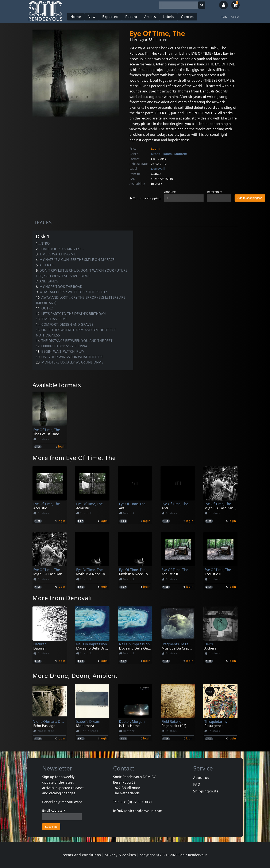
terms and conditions (82, 855)
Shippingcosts (206, 791)
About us (201, 778)
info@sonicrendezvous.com (138, 811)
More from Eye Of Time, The (74, 458)
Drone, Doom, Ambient (169, 154)
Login (155, 149)
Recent (131, 17)
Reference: (215, 192)
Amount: (170, 192)
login (62, 446)
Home (76, 17)
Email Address (54, 810)
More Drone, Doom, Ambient (75, 675)
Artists (150, 17)
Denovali (158, 169)
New (92, 17)
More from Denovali (62, 598)
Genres (187, 17)
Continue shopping (145, 198)
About (235, 17)
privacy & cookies (120, 855)
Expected (110, 17)
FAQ (224, 17)
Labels (169, 17)
